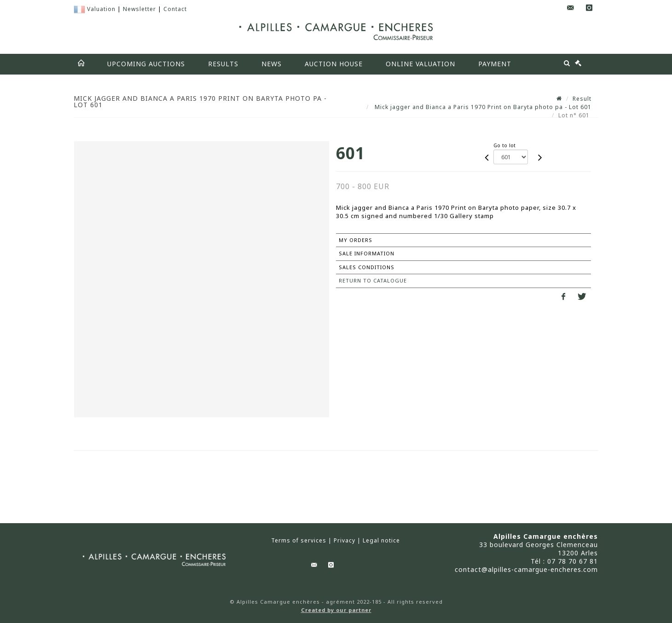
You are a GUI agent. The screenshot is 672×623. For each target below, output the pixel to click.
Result (582, 99)
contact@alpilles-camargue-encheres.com (526, 569)
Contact (175, 9)
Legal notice (381, 541)
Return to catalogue (373, 280)
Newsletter (139, 9)
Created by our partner (336, 610)
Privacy (345, 541)
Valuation (101, 9)
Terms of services (299, 541)
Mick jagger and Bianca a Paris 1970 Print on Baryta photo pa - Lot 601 (482, 107)
